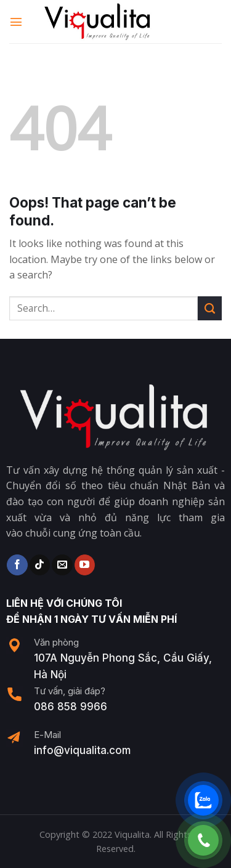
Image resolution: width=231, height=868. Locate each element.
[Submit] (210, 308)
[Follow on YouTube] (85, 565)
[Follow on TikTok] (40, 565)
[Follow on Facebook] (17, 565)
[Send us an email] (62, 565)
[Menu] (17, 21)
